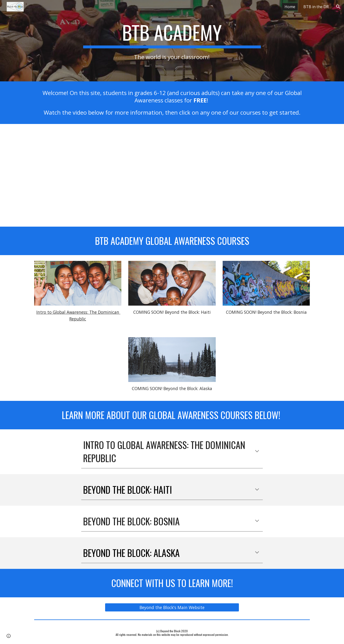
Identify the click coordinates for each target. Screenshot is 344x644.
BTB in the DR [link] (316, 7)
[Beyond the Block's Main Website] (172, 607)
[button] (338, 7)
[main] (172, 41)
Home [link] (290, 7)
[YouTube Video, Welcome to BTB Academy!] (172, 175)
